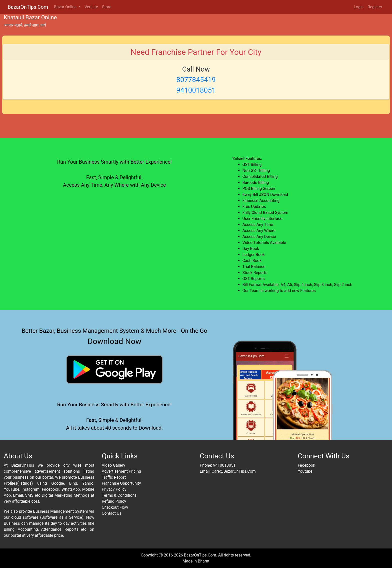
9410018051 (224, 465)
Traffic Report (114, 477)
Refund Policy (114, 501)
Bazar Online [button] (66, 7)
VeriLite (91, 7)
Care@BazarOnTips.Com (233, 471)
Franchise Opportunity (121, 483)
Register (375, 7)
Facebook (306, 465)
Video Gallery (113, 465)
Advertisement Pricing (121, 471)
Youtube (305, 471)
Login (359, 7)
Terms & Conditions (119, 495)
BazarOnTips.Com (28, 7)
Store (107, 7)
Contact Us (112, 513)
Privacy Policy (114, 489)
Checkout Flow (115, 507)
